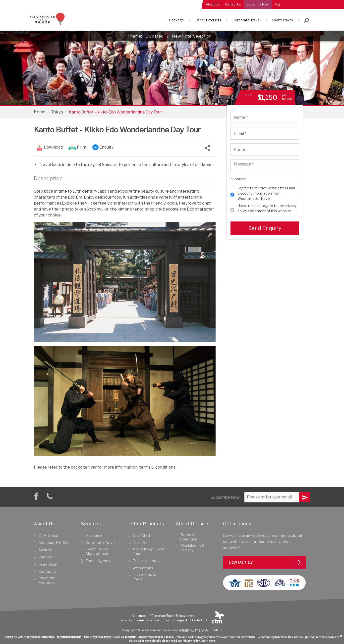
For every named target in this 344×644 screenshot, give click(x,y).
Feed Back (48, 564)
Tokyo (57, 112)
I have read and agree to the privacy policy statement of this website (267, 208)
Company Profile (53, 543)
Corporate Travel (247, 20)
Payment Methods (47, 580)
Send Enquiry (265, 228)
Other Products (208, 20)
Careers (45, 557)
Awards (45, 550)
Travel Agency (99, 561)
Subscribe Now (258, 4)
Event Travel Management (98, 551)
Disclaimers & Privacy (193, 548)
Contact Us (233, 4)
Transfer (140, 543)
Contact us (240, 562)
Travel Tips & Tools (145, 577)
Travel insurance (147, 561)
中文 (278, 4)
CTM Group (49, 536)
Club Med (154, 36)
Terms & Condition (189, 537)
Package (176, 20)
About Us (212, 4)
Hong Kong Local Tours (148, 551)
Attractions (143, 568)
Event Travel (282, 20)
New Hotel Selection (192, 36)
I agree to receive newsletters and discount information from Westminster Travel (266, 193)
